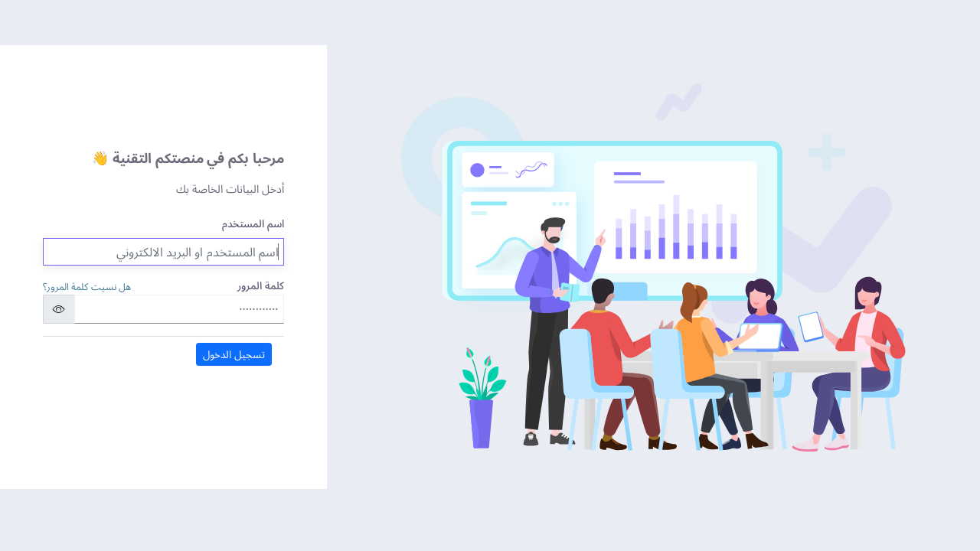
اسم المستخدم (253, 223)
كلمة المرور (261, 285)
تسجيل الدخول (234, 354)
